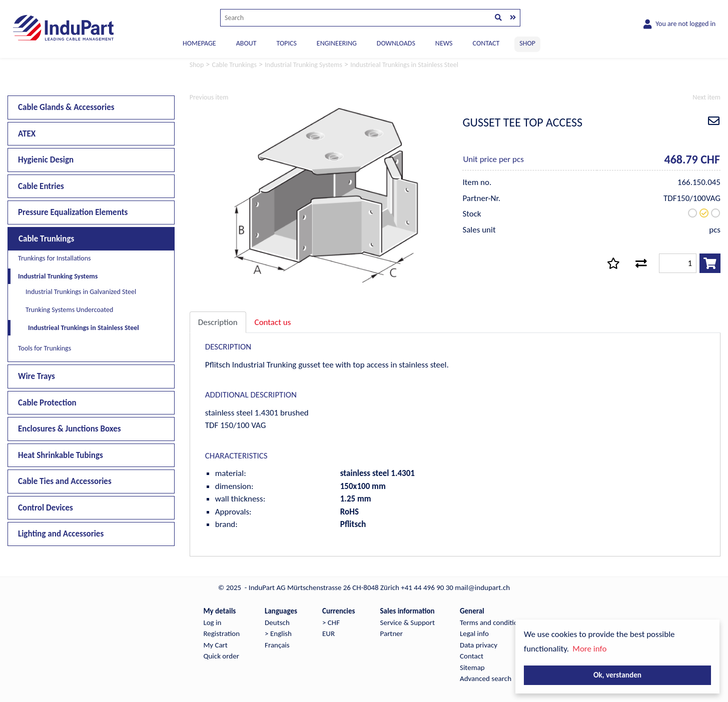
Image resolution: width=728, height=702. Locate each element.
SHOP (527, 43)
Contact (472, 656)
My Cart (215, 645)
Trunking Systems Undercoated (69, 310)
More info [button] (589, 649)
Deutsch (277, 622)
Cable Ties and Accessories (65, 481)
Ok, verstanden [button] (617, 675)
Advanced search (486, 678)
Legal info (474, 633)
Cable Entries (41, 186)
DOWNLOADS (396, 43)
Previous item (209, 97)
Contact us (273, 322)
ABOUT (246, 43)
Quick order (221, 656)
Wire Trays (37, 376)
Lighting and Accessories (61, 534)
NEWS (444, 43)
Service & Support (408, 622)
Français (277, 645)
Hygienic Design (46, 160)
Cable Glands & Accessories (66, 107)
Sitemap (472, 667)
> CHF (331, 622)
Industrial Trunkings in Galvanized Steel (81, 292)
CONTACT (486, 43)
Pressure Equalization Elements (73, 212)
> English (278, 633)
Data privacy (479, 645)
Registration (221, 633)
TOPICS (286, 43)
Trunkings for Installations (55, 258)
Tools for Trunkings (45, 348)
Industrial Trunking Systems (58, 276)
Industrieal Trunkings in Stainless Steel (84, 328)
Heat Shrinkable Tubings (61, 455)
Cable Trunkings (46, 239)
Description (218, 322)
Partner (392, 633)
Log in (212, 622)
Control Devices (46, 508)
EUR (328, 633)
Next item (706, 97)
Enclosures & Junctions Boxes (70, 429)
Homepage (199, 43)
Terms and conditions (492, 622)
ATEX (27, 134)
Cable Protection (47, 403)
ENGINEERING (337, 43)
